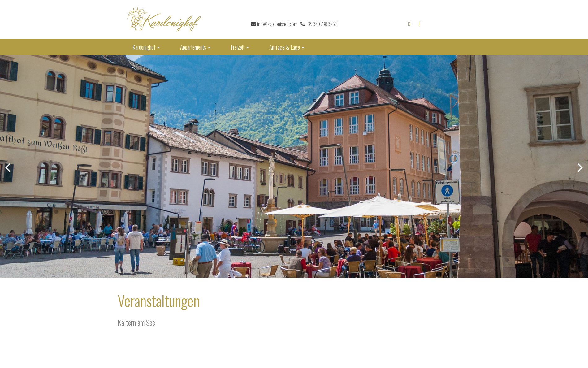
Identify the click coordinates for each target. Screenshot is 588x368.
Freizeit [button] (240, 47)
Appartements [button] (195, 47)
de (410, 24)
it (420, 24)
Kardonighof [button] (146, 47)
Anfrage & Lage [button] (287, 47)
